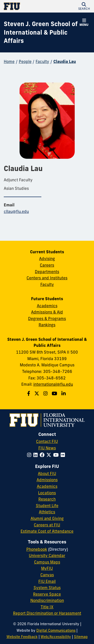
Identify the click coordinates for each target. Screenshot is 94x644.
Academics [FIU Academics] (47, 486)
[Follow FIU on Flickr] (64, 455)
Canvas (47, 575)
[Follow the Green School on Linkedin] (64, 393)
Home (9, 61)
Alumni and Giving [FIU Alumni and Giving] (47, 518)
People (25, 61)
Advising (47, 259)
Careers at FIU (47, 525)
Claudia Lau (65, 61)
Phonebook (37, 549)
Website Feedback (22, 637)
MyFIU (47, 568)
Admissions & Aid (47, 312)
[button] (84, 6)
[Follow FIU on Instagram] (30, 455)
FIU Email (47, 581)
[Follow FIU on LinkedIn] (36, 455)
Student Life (47, 506)
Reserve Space (47, 594)
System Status (47, 588)
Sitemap (81, 637)
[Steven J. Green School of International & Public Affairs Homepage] (41, 32)
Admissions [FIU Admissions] (47, 480)
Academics (47, 306)
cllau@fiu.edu (16, 211)
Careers (47, 265)
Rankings (47, 325)
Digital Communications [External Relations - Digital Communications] (56, 630)
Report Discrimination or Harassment (47, 613)
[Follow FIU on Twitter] (50, 455)
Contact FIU (47, 441)
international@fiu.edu (53, 384)
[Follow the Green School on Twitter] (37, 393)
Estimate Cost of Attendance (47, 531)
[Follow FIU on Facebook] (43, 455)
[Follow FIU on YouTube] (57, 455)
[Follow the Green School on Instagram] (46, 393)
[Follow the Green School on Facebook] (29, 393)
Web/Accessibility (56, 637)
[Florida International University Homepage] (25, 6)
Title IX (47, 607)
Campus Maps (47, 562)
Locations (47, 493)
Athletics (47, 512)
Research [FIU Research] (47, 499)
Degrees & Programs (47, 318)
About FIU (47, 473)
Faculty (42, 61)
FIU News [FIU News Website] (47, 448)
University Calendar (47, 555)
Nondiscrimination (47, 600)
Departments (47, 272)
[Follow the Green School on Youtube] (55, 393)
